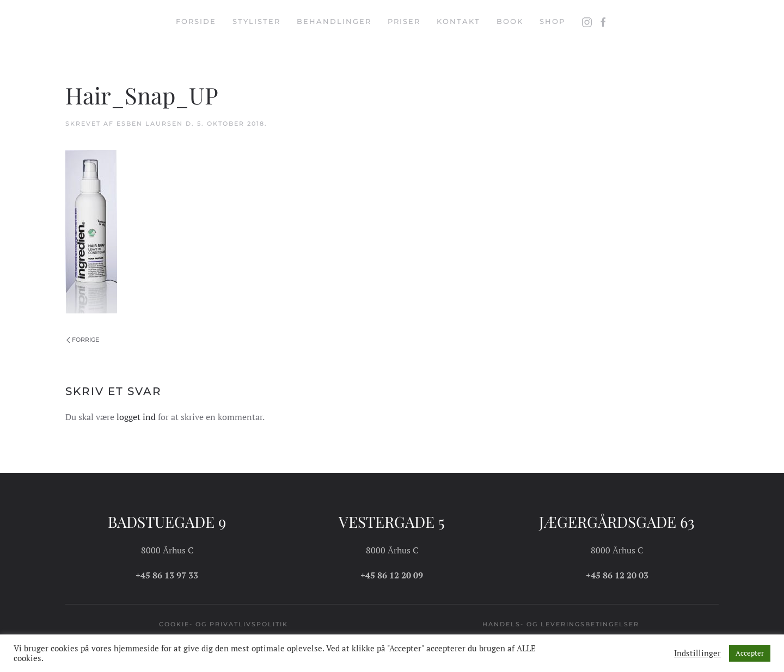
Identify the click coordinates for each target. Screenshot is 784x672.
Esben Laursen (150, 124)
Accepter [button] (750, 653)
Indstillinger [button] (697, 653)
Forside (196, 21)
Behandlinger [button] (334, 21)
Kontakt (458, 21)
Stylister (256, 21)
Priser (404, 21)
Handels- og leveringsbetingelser (561, 624)
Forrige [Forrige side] (83, 340)
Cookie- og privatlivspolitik (223, 624)
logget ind (136, 417)
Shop (552, 21)
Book (510, 21)
